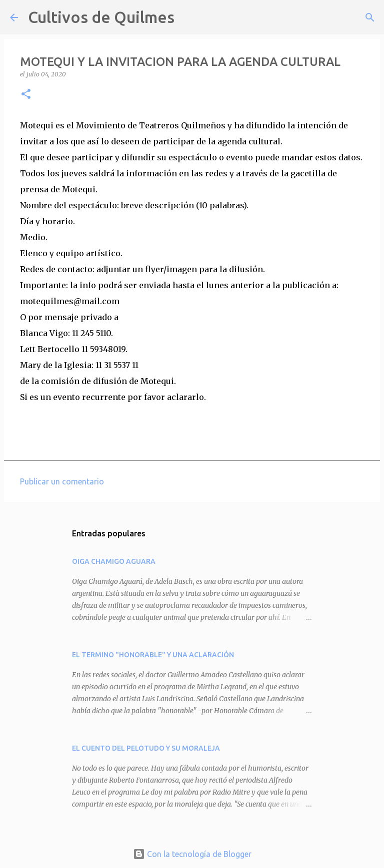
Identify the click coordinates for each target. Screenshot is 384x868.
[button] (26, 95)
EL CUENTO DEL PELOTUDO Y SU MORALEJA (146, 748)
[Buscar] (188, 17)
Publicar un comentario (62, 481)
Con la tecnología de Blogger (192, 854)
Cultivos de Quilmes (101, 17)
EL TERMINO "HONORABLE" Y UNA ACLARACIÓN (153, 655)
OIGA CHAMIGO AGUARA (114, 561)
